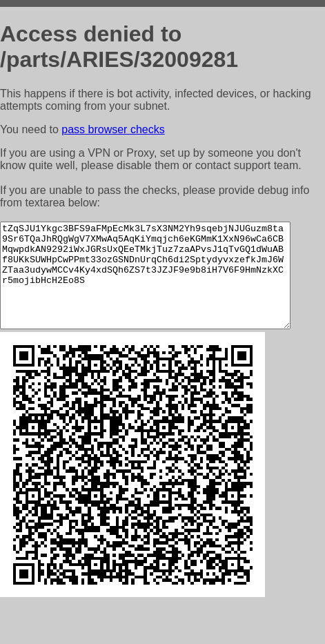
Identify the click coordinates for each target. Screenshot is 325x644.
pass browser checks (113, 129)
